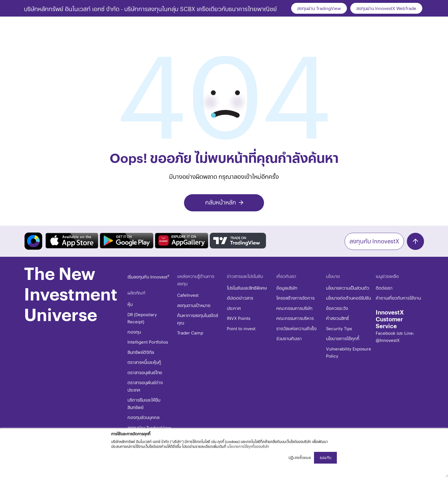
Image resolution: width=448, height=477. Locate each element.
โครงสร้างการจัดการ (295, 298)
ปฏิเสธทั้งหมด (300, 458)
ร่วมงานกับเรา (289, 338)
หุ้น (130, 304)
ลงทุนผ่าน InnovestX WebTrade (386, 8)
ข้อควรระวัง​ (337, 308)
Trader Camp (190, 333)
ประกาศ (234, 308)
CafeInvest (188, 295)
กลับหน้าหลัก (221, 202)
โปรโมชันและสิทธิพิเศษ (247, 288)
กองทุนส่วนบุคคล (143, 417)
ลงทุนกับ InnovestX (374, 241)
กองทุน (134, 332)
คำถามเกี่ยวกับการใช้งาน (398, 298)
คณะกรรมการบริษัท (294, 308)
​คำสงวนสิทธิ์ (337, 318)
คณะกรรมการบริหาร (295, 318)
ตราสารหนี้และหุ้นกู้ (144, 362)
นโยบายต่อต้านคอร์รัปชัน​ (348, 298)
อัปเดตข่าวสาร (240, 298)
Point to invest (241, 328)
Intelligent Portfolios (148, 342)
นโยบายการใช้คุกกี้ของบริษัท (248, 446)
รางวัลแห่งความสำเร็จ (296, 328)
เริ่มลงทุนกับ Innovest (148, 277)
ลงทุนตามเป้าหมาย (194, 305)
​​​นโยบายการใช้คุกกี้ (343, 338)
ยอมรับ (325, 458)
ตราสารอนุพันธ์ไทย (145, 372)
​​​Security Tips (339, 328)
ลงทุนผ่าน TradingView (319, 8)
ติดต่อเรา (384, 288)
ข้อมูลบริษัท (287, 288)
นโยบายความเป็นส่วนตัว (348, 288)
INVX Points (239, 318)
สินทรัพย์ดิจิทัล (141, 352)
